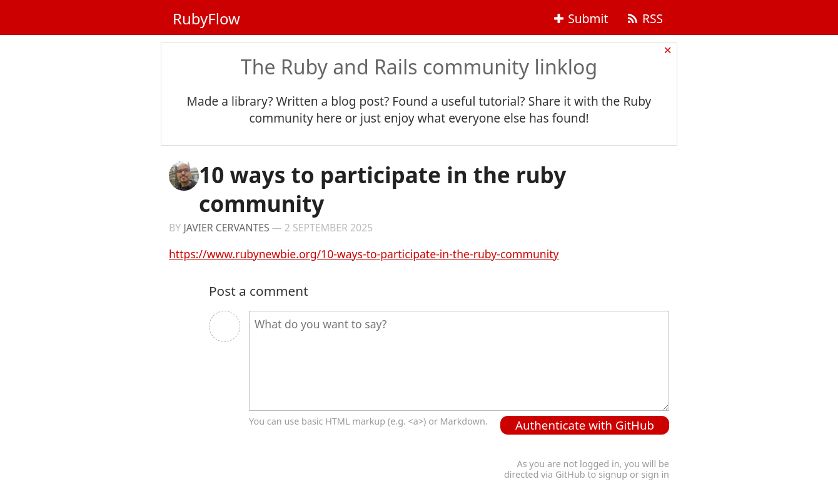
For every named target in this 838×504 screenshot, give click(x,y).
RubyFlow (206, 18)
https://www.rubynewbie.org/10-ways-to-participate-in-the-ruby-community (364, 254)
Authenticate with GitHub (585, 425)
